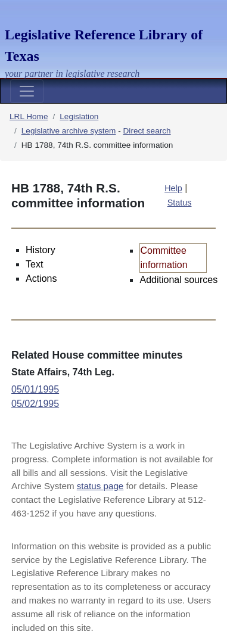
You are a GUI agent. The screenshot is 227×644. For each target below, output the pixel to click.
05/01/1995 (35, 389)
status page (100, 486)
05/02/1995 (35, 404)
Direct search (147, 131)
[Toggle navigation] (27, 91)
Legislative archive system (69, 131)
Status (180, 203)
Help (173, 188)
